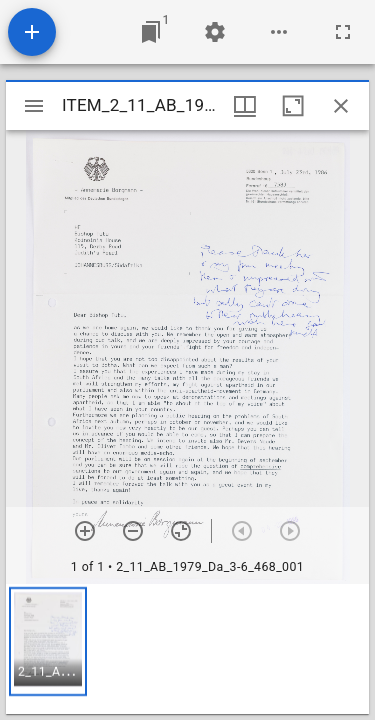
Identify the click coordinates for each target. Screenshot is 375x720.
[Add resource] (32, 32)
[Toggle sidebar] (34, 106)
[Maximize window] (293, 106)
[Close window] (341, 106)
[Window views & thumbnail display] (245, 106)
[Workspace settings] (215, 32)
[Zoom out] (133, 531)
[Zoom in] (85, 531)
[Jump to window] (151, 32)
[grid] (187, 649)
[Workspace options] (279, 32)
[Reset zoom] (181, 531)
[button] (48, 641)
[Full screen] (343, 32)
